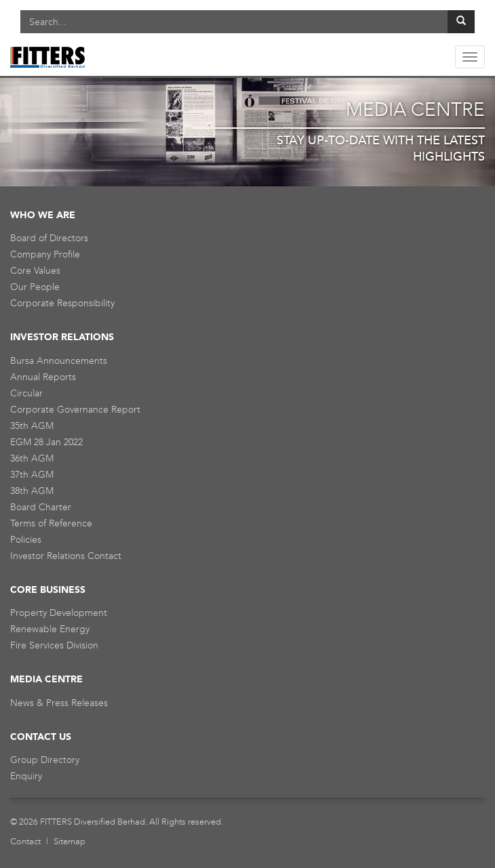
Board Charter (41, 507)
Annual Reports (43, 377)
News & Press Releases (59, 703)
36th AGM (32, 458)
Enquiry (26, 776)
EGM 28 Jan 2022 (46, 442)
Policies (26, 540)
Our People (35, 287)
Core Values (35, 271)
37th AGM (32, 475)
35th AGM (32, 426)
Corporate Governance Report (75, 410)
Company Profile (45, 254)
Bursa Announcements (59, 361)
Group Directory (45, 760)
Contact (25, 841)
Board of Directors (49, 238)
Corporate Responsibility (62, 303)
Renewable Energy (50, 629)
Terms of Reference (51, 523)
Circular (26, 393)
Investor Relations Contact (66, 556)
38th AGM (32, 491)
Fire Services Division (54, 645)
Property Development (59, 613)
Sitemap (70, 841)
